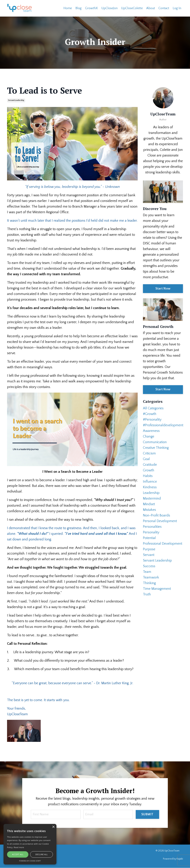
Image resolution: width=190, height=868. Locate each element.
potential (149, 538)
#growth (150, 414)
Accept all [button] (18, 854)
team (147, 572)
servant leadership (16, 100)
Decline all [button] (42, 854)
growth (149, 470)
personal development (160, 521)
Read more (19, 847)
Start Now (163, 288)
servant (149, 555)
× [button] (53, 827)
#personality (152, 419)
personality (151, 532)
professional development (163, 543)
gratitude (150, 464)
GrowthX (91, 8)
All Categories (153, 408)
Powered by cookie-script (30, 861)
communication (155, 442)
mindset (149, 504)
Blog (79, 8)
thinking (149, 583)
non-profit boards (157, 515)
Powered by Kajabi (173, 859)
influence (150, 481)
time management (157, 589)
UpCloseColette (132, 8)
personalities (152, 527)
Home (68, 8)
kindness (150, 487)
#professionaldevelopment (163, 425)
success (149, 566)
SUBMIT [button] (147, 814)
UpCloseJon (109, 8)
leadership (151, 493)
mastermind (152, 498)
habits (148, 476)
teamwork (151, 577)
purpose (149, 549)
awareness (151, 431)
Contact (164, 8)
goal (146, 459)
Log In (177, 8)
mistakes (149, 510)
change (149, 436)
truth (147, 594)
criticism (149, 453)
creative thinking (156, 448)
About (151, 8)
